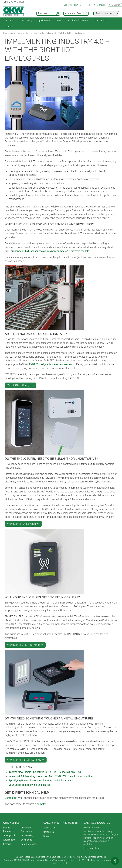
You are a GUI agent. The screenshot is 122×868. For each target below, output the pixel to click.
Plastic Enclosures (9, 829)
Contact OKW (12, 798)
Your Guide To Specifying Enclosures (29, 785)
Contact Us (49, 832)
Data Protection (29, 844)
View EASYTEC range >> (21, 385)
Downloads (26, 840)
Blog (28, 33)
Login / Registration (72, 5)
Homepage (8, 33)
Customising (26, 20)
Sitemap (7, 844)
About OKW (49, 828)
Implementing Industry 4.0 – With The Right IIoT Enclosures (59, 33)
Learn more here (91, 848)
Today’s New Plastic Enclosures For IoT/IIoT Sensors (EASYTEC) (45, 772)
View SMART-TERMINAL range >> (26, 760)
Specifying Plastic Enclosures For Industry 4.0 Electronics (41, 781)
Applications (44, 20)
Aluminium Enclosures (26, 829)
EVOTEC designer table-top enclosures (50, 364)
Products (10, 20)
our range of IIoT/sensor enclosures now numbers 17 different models (50, 251)
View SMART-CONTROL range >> (25, 645)
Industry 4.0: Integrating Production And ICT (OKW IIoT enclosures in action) (51, 776)
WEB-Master (88, 860)
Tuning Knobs (10, 835)
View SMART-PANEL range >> (23, 524)
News (58, 20)
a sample (40, 804)
